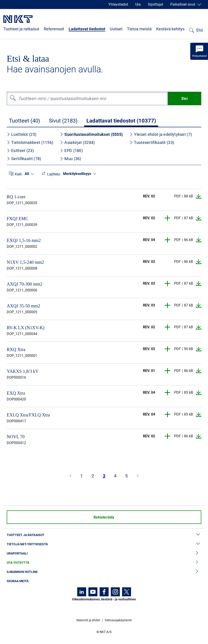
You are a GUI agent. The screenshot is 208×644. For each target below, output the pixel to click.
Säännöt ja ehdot (88, 620)
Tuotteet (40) (24, 121)
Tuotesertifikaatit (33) (152, 142)
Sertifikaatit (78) (24, 159)
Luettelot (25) (22, 134)
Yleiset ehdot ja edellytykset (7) (161, 134)
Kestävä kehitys (170, 29)
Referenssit (54, 29)
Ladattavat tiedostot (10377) (121, 121)
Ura (138, 4)
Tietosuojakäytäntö (118, 620)
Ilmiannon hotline (104, 572)
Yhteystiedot (118, 4)
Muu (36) (70, 159)
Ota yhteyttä (104, 563)
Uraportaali (104, 553)
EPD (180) (71, 151)
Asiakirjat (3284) (77, 142)
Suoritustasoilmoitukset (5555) (91, 134)
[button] (168, 218)
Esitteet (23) (20, 151)
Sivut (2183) (63, 121)
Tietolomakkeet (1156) (30, 142)
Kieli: (19, 174)
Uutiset (116, 29)
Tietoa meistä (139, 29)
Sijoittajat (155, 4)
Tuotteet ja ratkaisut (21, 29)
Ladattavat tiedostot (87, 29)
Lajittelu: (54, 174)
